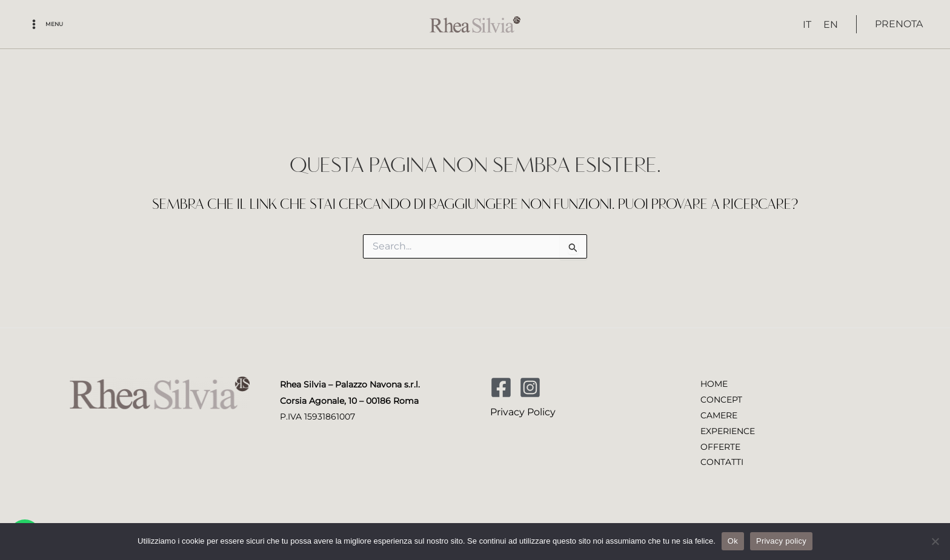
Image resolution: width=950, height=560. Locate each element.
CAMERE (719, 415)
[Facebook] (501, 386)
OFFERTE (720, 447)
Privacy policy (781, 541)
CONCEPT (721, 399)
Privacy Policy (523, 411)
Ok (733, 541)
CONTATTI (722, 463)
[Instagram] (530, 386)
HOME (714, 383)
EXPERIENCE (728, 431)
